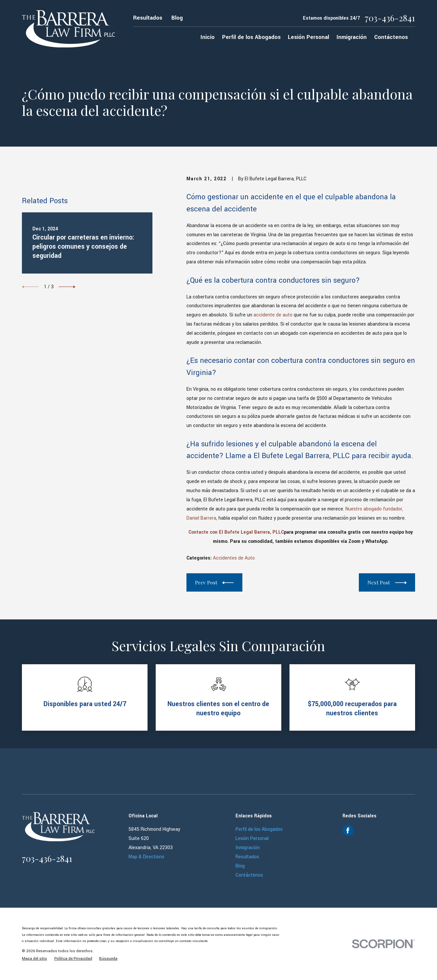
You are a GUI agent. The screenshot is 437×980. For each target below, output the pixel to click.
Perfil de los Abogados (259, 829)
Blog (177, 18)
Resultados (148, 18)
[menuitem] (35, 959)
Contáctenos (249, 875)
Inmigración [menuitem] (352, 37)
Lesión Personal (252, 838)
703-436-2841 (390, 18)
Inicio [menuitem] (208, 37)
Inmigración (248, 848)
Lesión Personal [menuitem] (308, 37)
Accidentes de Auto (234, 558)
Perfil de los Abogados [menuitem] (251, 37)
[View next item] (67, 355)
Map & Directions (146, 857)
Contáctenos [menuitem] (391, 37)
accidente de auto (273, 315)
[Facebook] (348, 831)
